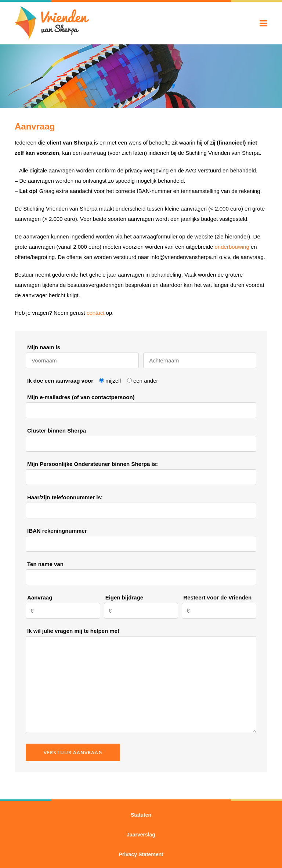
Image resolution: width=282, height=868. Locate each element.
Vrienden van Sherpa (52, 23)
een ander (146, 381)
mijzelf (113, 381)
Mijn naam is (44, 347)
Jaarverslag (141, 835)
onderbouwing (232, 247)
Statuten (141, 815)
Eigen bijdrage (124, 597)
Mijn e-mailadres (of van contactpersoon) (81, 397)
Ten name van (45, 564)
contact (95, 313)
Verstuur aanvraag (73, 752)
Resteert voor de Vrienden (217, 597)
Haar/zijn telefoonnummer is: (65, 497)
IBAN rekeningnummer (57, 531)
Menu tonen (263, 23)
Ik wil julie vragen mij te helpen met (73, 631)
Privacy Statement (141, 854)
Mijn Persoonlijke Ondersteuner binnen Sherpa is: (93, 464)
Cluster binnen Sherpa (57, 431)
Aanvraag (40, 597)
